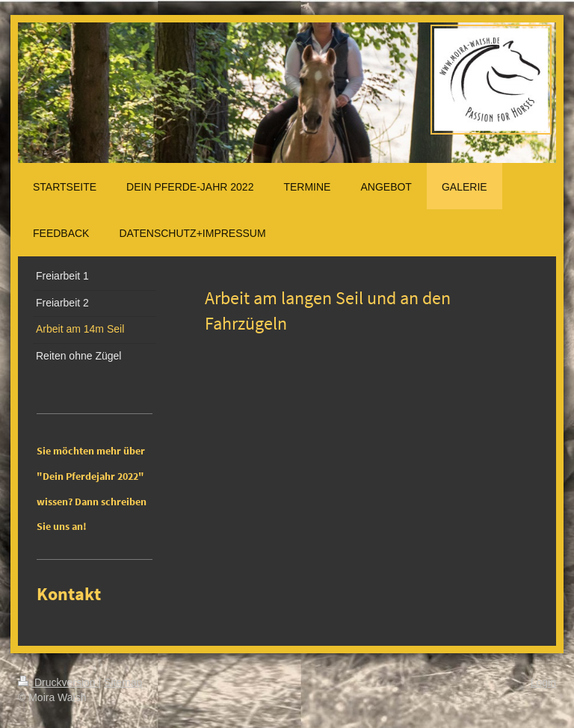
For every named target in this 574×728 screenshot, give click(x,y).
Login (543, 682)
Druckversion (58, 682)
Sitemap (123, 682)
